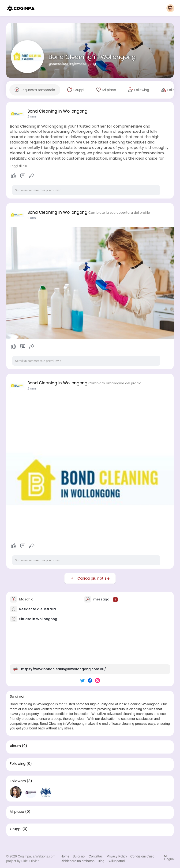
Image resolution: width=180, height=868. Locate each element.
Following (18, 764)
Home (65, 856)
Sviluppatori (116, 861)
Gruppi (16, 829)
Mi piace (17, 812)
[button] (170, 8)
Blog (101, 861)
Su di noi (79, 856)
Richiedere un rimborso (77, 861)
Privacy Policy (117, 856)
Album (15, 746)
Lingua (169, 858)
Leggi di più (19, 166)
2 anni (32, 116)
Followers (18, 781)
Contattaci (96, 856)
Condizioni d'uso (142, 856)
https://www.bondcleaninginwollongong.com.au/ (64, 669)
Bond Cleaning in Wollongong (92, 57)
